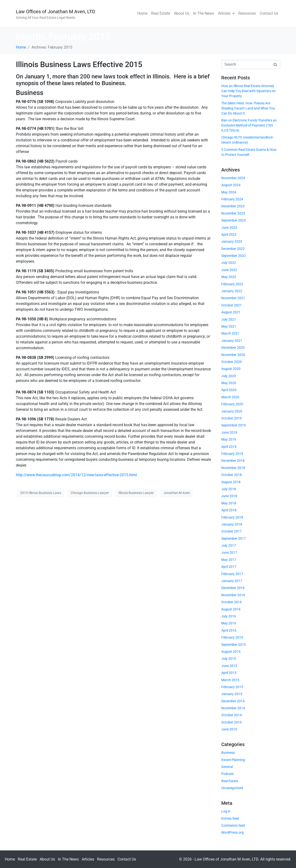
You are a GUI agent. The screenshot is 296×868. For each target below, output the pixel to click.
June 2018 (229, 496)
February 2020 (232, 404)
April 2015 (229, 673)
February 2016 (232, 637)
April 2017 (229, 567)
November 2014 (233, 708)
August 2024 (231, 185)
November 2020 (233, 355)
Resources (247, 13)
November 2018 (233, 468)
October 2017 (231, 531)
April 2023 (229, 234)
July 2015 (229, 659)
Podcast (228, 774)
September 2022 (234, 256)
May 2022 (229, 277)
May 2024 (229, 192)
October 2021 (231, 305)
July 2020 (229, 376)
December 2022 (233, 249)
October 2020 (231, 362)
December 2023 (233, 206)
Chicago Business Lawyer (90, 493)
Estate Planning (233, 760)
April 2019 (229, 447)
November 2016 (233, 595)
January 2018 (232, 524)
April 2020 (229, 390)
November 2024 (233, 178)
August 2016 (231, 609)
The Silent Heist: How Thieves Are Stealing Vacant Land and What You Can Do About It (248, 108)
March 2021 (230, 333)
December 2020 (233, 348)
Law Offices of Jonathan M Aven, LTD (55, 12)
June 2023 (229, 228)
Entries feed (230, 818)
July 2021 (229, 319)
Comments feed (233, 825)
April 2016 (229, 630)
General (227, 767)
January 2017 (232, 581)
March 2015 (230, 680)
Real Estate (161, 13)
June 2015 (229, 666)
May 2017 (229, 560)
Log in (226, 811)
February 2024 (232, 199)
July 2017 (229, 545)
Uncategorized (232, 788)
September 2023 (234, 220)
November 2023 (233, 213)
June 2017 (229, 552)
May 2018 (229, 503)
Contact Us (269, 13)
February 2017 (232, 574)
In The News (204, 13)
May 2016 (229, 623)
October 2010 (231, 722)
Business (228, 753)
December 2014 (233, 701)
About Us (182, 13)
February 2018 (232, 517)
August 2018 (231, 482)
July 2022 (229, 263)
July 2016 (229, 616)
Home (142, 13)
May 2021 (229, 326)
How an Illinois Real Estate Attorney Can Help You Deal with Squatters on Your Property (248, 91)
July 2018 (229, 489)
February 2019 (232, 454)
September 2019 (234, 425)
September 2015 (234, 645)
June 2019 (229, 432)
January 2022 (232, 291)
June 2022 (229, 270)
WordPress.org (232, 832)
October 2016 (231, 602)
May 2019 (229, 439)
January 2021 (232, 341)
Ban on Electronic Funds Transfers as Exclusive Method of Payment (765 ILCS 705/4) (249, 125)
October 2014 (231, 715)
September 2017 (234, 539)
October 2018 (231, 475)
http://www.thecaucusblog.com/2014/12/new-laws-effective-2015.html (76, 475)
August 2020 (231, 369)
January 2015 (232, 694)
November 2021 (233, 298)
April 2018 (229, 510)
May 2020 (229, 383)
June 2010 (229, 729)
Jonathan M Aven (177, 493)
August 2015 (231, 652)
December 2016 (233, 588)
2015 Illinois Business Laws (41, 493)
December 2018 (233, 461)
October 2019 (231, 418)
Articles (226, 13)
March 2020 (230, 397)
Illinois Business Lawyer (136, 493)
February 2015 (232, 687)
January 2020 (232, 411)
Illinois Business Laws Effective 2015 (79, 64)
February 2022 (232, 284)
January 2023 (232, 241)
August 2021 (231, 312)
